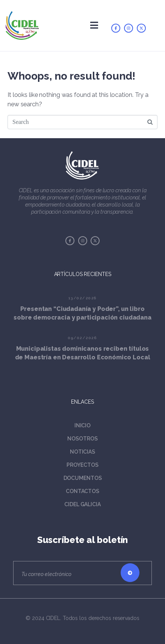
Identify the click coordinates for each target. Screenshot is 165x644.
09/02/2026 (82, 338)
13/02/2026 (83, 298)
